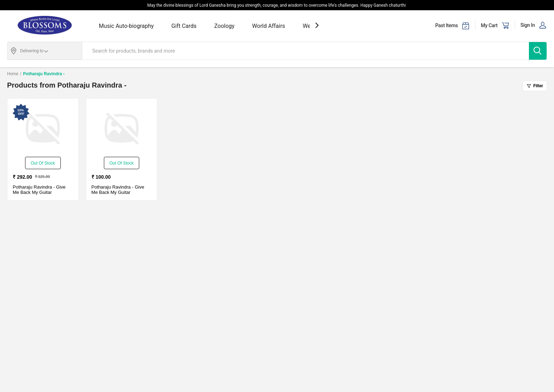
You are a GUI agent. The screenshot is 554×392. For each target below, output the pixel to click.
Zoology (224, 26)
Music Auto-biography (126, 26)
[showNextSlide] (317, 25)
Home (13, 74)
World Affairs (269, 26)
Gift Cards (184, 26)
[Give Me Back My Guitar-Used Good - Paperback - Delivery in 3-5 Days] (43, 129)
